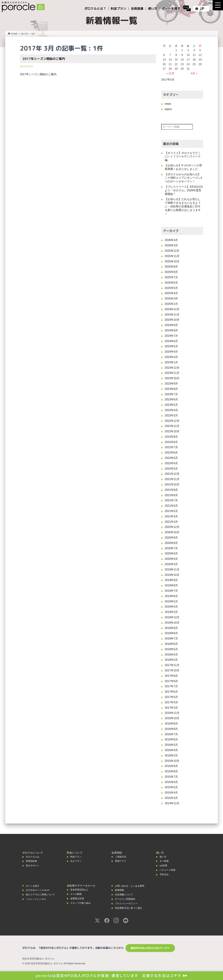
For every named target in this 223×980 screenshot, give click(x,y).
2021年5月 (171, 511)
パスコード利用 (169, 870)
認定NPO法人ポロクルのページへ (150, 948)
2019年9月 (171, 580)
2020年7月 (171, 548)
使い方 (163, 857)
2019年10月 (172, 575)
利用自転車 (32, 861)
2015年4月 (171, 793)
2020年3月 (171, 564)
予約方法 (165, 874)
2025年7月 (171, 277)
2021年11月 (172, 479)
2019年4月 (171, 607)
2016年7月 (171, 734)
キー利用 (165, 861)
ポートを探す (34, 886)
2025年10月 (172, 261)
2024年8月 (171, 330)
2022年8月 (171, 442)
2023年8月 (171, 389)
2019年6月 (171, 596)
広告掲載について (125, 894)
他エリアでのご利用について (43, 894)
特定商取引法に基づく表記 (131, 908)
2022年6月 (171, 453)
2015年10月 (172, 761)
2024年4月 (171, 352)
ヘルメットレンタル (37, 899)
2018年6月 (171, 644)
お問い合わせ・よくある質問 (132, 886)
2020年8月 (171, 543)
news (168, 104)
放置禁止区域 (78, 898)
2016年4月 (171, 750)
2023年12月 (172, 368)
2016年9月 (171, 724)
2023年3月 (171, 415)
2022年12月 (172, 421)
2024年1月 (171, 362)
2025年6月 (171, 283)
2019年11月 (172, 570)
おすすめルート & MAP (39, 890)
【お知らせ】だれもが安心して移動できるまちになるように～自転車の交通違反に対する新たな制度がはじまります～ (183, 206)
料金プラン (77, 857)
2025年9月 (171, 267)
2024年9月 (171, 325)
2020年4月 (171, 559)
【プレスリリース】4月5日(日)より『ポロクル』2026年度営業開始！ (184, 190)
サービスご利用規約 (127, 899)
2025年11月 (172, 256)
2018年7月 (171, 639)
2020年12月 (172, 527)
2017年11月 (172, 665)
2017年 (25, 34)
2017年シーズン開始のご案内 (44, 59)
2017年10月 (172, 670)
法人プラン (77, 861)
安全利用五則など (81, 890)
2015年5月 (171, 787)
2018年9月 (171, 628)
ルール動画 (77, 894)
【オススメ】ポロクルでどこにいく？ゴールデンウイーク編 (183, 157)
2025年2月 (171, 304)
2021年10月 (172, 484)
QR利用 (164, 865)
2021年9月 (171, 490)
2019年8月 (171, 585)
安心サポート (34, 865)
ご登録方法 (121, 857)
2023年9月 (171, 384)
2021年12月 (172, 474)
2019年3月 (171, 612)
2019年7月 (171, 591)
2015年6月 (171, 782)
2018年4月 (171, 655)
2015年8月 (171, 771)
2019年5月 (171, 601)
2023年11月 (172, 373)
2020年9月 (171, 538)
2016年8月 (171, 729)
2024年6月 (171, 341)
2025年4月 (171, 293)
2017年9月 (171, 676)
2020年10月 (172, 532)
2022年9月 (171, 437)
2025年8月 (171, 272)
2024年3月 (171, 357)
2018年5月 (171, 649)
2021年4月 (171, 516)
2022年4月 (171, 463)
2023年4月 (171, 410)
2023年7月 (171, 394)
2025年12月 (172, 251)
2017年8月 (171, 681)
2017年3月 (171, 708)
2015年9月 (171, 766)
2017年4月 (171, 702)
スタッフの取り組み (82, 903)
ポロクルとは (34, 857)
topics (168, 109)
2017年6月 (171, 692)
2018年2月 (171, 660)
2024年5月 (171, 346)
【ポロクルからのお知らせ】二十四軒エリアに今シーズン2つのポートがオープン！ (183, 178)
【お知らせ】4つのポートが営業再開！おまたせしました (183, 167)
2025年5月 (171, 288)
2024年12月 (172, 309)
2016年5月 (171, 745)
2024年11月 (172, 315)
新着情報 (120, 890)
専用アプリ (121, 861)
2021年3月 (171, 522)
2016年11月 (172, 713)
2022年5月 (171, 458)
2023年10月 (172, 378)
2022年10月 (172, 431)
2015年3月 (171, 798)
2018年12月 (172, 617)
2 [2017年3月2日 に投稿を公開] (182, 50)
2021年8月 (171, 495)
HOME (13, 34)
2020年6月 (171, 553)
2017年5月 (171, 697)
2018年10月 (172, 623)
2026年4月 (171, 240)
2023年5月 (171, 405)
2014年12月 (172, 803)
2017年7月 (171, 686)
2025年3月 (171, 299)
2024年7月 (171, 336)
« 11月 (170, 73)
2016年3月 (171, 755)
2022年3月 (171, 469)
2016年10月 (172, 718)
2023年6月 (171, 399)
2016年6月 (171, 739)
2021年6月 (171, 506)
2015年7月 (171, 777)
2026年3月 (171, 245)
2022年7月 (171, 447)
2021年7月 (171, 500)
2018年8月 (171, 633)
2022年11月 (172, 426)
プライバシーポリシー (128, 903)
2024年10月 (172, 320)
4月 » (194, 73)
